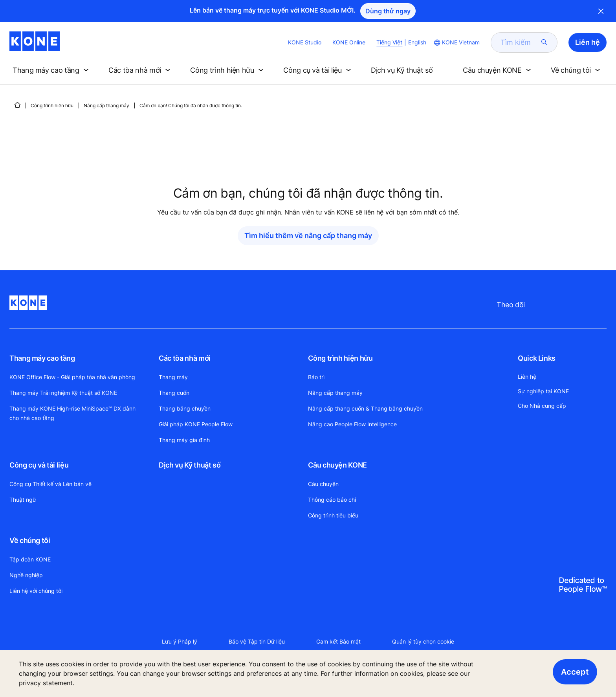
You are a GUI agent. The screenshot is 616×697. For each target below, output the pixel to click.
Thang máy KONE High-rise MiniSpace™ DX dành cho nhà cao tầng (72, 413)
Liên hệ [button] (588, 42)
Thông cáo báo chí (332, 500)
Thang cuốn (174, 393)
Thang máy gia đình (184, 440)
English (417, 42)
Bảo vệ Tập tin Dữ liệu (257, 641)
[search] (519, 42)
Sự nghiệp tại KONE (543, 391)
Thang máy (173, 377)
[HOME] (17, 105)
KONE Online (349, 42)
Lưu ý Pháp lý (180, 641)
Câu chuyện (323, 484)
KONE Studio (305, 42)
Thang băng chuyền (185, 408)
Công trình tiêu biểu (333, 515)
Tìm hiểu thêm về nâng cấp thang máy (308, 236)
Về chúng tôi (30, 540)
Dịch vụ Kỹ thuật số (190, 465)
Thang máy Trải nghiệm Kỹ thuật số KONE (63, 393)
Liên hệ (527, 377)
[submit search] (544, 42)
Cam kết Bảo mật (338, 641)
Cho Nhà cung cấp (542, 406)
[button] (52, 70)
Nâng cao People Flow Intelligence (352, 424)
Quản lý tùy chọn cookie (423, 641)
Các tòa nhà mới (185, 358)
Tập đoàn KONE (30, 559)
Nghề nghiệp (26, 575)
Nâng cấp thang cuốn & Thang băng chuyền (365, 408)
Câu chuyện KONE (337, 465)
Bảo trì (316, 377)
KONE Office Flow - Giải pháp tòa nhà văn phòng (72, 377)
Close (601, 11)
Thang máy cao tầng (42, 358)
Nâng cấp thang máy (106, 105)
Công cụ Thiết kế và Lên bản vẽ (50, 484)
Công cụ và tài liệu (39, 465)
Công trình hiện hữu (52, 105)
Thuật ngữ (23, 500)
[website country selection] (456, 42)
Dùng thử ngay (388, 11)
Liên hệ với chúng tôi (36, 591)
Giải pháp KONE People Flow (196, 424)
